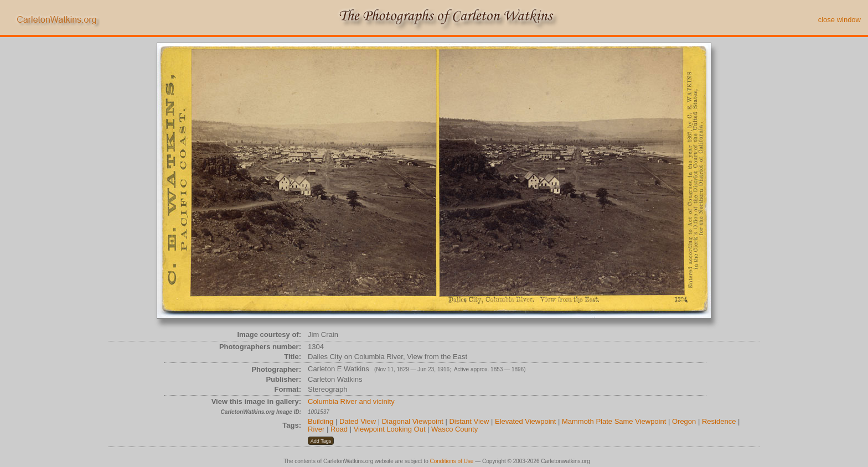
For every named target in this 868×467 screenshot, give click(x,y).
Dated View (358, 421)
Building (321, 421)
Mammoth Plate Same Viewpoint (614, 421)
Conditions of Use (452, 461)
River (316, 429)
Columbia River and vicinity (351, 401)
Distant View (469, 421)
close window (839, 20)
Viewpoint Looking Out (390, 429)
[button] (321, 441)
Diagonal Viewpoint (413, 421)
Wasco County (454, 429)
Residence (719, 421)
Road (339, 429)
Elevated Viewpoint (525, 421)
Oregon (684, 421)
